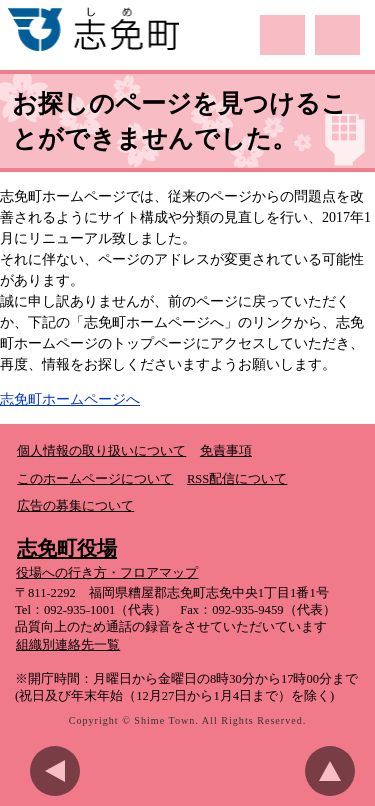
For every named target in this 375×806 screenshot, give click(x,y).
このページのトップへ (335, 771)
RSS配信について (237, 479)
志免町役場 (67, 548)
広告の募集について (75, 506)
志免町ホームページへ (70, 399)
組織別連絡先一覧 (68, 645)
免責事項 (226, 451)
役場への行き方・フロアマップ (107, 573)
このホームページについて (95, 479)
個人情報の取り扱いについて (101, 451)
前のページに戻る (60, 771)
